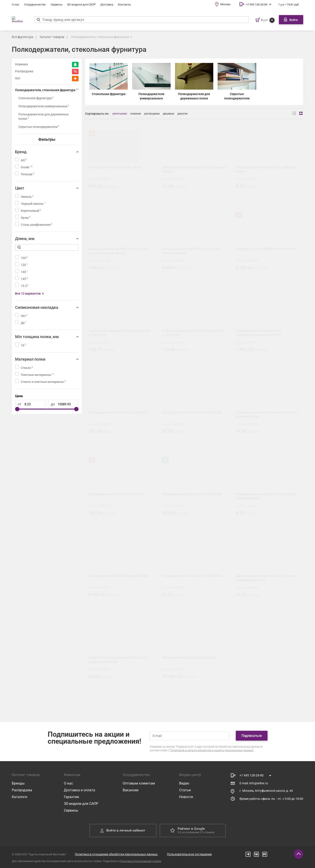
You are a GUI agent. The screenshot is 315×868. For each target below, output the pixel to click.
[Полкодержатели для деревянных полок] (194, 82)
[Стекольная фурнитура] (109, 82)
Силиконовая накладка (37, 307)
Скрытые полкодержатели (39, 127)
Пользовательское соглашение (189, 854)
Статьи (185, 790)
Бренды (18, 783)
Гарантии (71, 797)
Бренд (21, 152)
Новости (186, 797)
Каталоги (19, 797)
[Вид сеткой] (301, 114)
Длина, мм (25, 239)
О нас (16, 4)
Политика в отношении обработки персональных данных (116, 854)
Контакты (124, 4)
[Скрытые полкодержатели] (237, 82)
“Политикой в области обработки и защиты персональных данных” (212, 750)
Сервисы (56, 4)
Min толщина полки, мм (37, 337)
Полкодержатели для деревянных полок (44, 116)
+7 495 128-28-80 (257, 4)
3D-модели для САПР (81, 4)
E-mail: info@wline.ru (254, 783)
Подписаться (252, 736)
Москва (225, 4)
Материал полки (30, 359)
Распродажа (22, 790)
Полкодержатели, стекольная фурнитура (100, 37)
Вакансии (131, 790)
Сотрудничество (35, 4)
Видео (184, 783)
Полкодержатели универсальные (44, 106)
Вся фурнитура (23, 37)
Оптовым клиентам (139, 783)
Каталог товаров (52, 37)
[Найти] (41, 20)
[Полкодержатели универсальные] (151, 82)
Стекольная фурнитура (36, 98)
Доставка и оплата (80, 790)
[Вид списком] (294, 114)
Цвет (20, 188)
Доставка (107, 4)
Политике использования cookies (140, 861)
